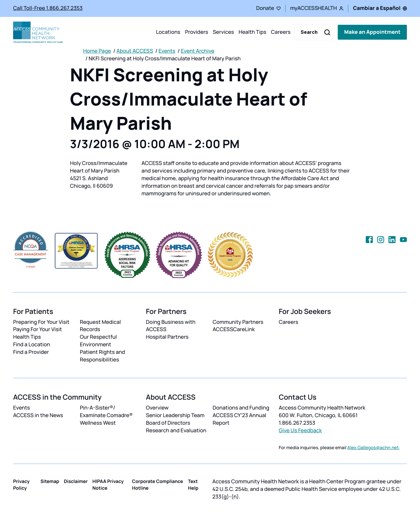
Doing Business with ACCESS (171, 326)
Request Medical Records (100, 326)
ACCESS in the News (38, 415)
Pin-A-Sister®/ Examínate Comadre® (106, 412)
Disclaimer (76, 481)
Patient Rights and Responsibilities (103, 356)
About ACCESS (135, 51)
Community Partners (238, 322)
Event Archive (198, 51)
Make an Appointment (372, 32)
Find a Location (32, 345)
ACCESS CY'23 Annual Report (239, 419)
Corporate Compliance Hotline (158, 485)
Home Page (97, 51)
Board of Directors (168, 423)
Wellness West (98, 423)
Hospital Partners (167, 337)
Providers (196, 32)
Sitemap (50, 481)
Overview (157, 408)
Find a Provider (31, 352)
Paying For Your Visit (37, 329)
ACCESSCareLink (234, 329)
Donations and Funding (241, 408)
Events (167, 51)
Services (223, 32)
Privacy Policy (21, 485)
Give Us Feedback (300, 431)
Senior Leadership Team (175, 415)
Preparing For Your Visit (41, 322)
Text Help (193, 485)
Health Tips (252, 32)
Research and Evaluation (176, 431)
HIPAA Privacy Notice (108, 485)
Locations (168, 32)
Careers (281, 32)
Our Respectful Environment (98, 341)
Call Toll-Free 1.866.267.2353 (48, 8)
